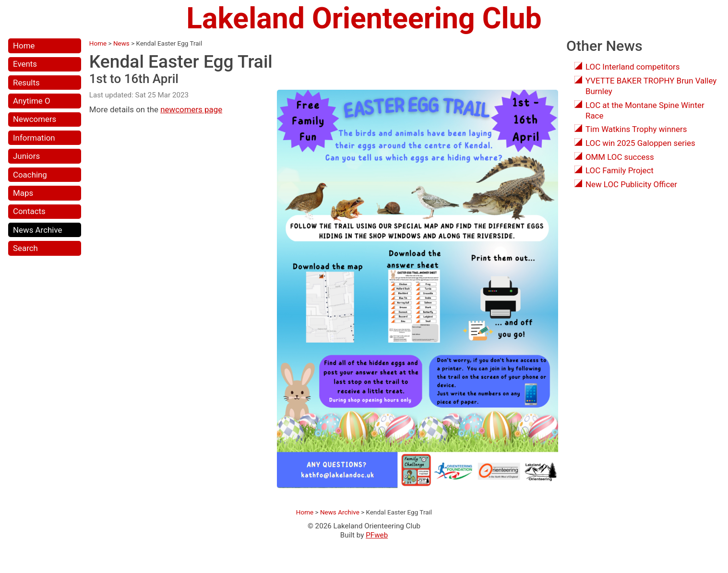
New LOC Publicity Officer (631, 184)
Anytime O (31, 101)
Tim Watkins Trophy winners (636, 129)
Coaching (30, 175)
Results (26, 83)
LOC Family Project (620, 170)
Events (25, 64)
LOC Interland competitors (633, 67)
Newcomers (35, 119)
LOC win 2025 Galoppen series (640, 143)
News (121, 43)
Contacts (29, 211)
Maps (23, 193)
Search (25, 248)
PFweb (377, 535)
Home (24, 46)
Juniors (26, 156)
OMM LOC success (620, 157)
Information (34, 138)
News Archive (37, 230)
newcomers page (191, 109)
